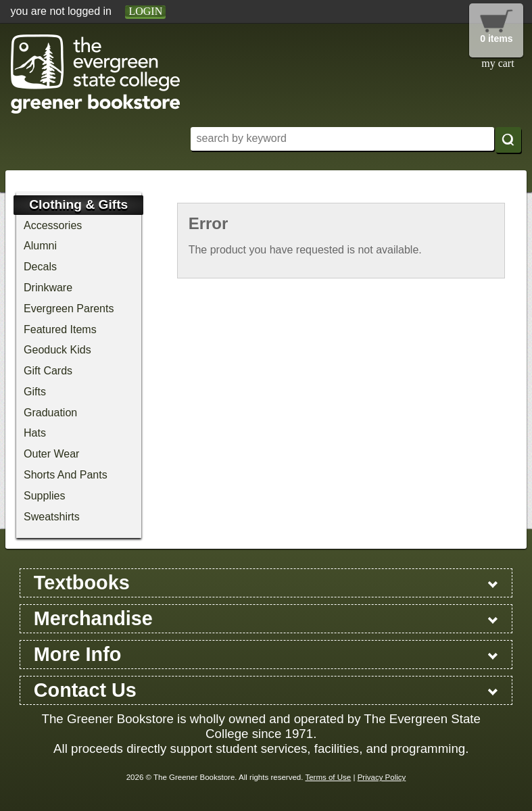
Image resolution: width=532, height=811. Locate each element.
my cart (498, 63)
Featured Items (60, 329)
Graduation (50, 413)
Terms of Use (328, 777)
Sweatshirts (52, 517)
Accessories (53, 225)
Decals (40, 267)
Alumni (40, 246)
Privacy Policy (382, 777)
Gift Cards (48, 371)
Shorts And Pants (66, 475)
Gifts (35, 392)
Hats (35, 433)
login (145, 11)
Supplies (44, 496)
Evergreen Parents (69, 309)
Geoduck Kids (57, 350)
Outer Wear (51, 454)
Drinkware (48, 288)
